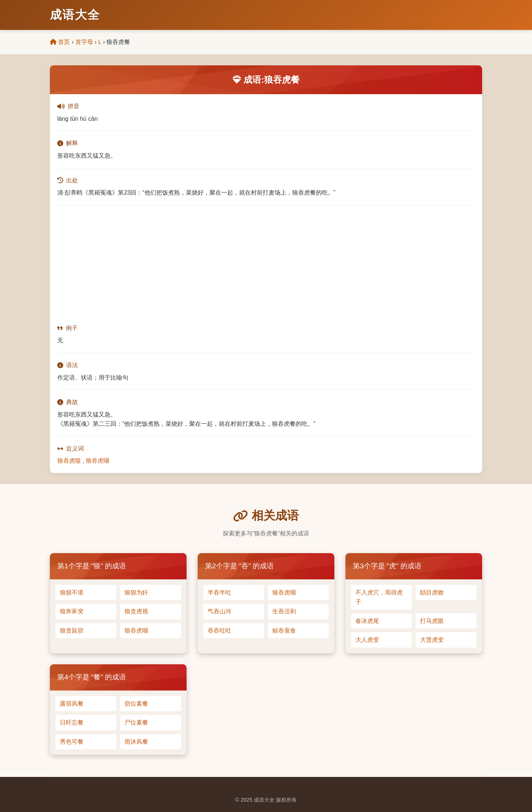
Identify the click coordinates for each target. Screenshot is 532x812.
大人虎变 (367, 640)
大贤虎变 (432, 640)
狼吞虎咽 (98, 461)
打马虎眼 (432, 621)
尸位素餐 (136, 722)
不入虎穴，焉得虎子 (379, 597)
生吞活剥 (284, 611)
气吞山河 (219, 611)
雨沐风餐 (136, 742)
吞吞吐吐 (219, 631)
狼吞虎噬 (69, 461)
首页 (60, 42)
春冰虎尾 (367, 621)
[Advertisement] (266, 264)
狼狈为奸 (136, 592)
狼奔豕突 (72, 611)
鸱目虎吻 (432, 592)
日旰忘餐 (72, 722)
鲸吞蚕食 (284, 631)
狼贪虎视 (136, 611)
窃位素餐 (136, 704)
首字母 (84, 42)
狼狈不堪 (72, 592)
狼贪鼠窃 (72, 631)
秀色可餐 (72, 742)
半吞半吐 (219, 592)
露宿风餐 (72, 704)
